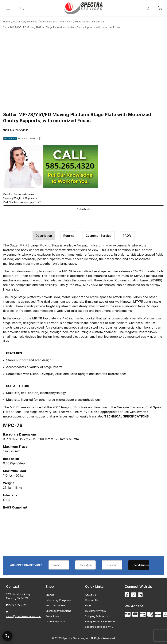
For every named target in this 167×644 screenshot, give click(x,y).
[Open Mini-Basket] (161, 8)
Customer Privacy (96, 611)
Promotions (52, 616)
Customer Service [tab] (99, 236)
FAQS (88, 605)
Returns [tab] (69, 236)
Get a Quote (84, 209)
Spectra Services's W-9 (99, 627)
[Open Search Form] (22, 8)
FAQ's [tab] (127, 236)
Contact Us (92, 600)
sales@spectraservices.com (24, 616)
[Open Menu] (8, 8)
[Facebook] (127, 595)
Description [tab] (44, 236)
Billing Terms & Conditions (101, 621)
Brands (50, 595)
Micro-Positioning (56, 605)
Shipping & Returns (96, 616)
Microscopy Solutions (58, 611)
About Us (90, 595)
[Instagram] (134, 595)
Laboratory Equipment (59, 600)
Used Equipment (55, 621)
